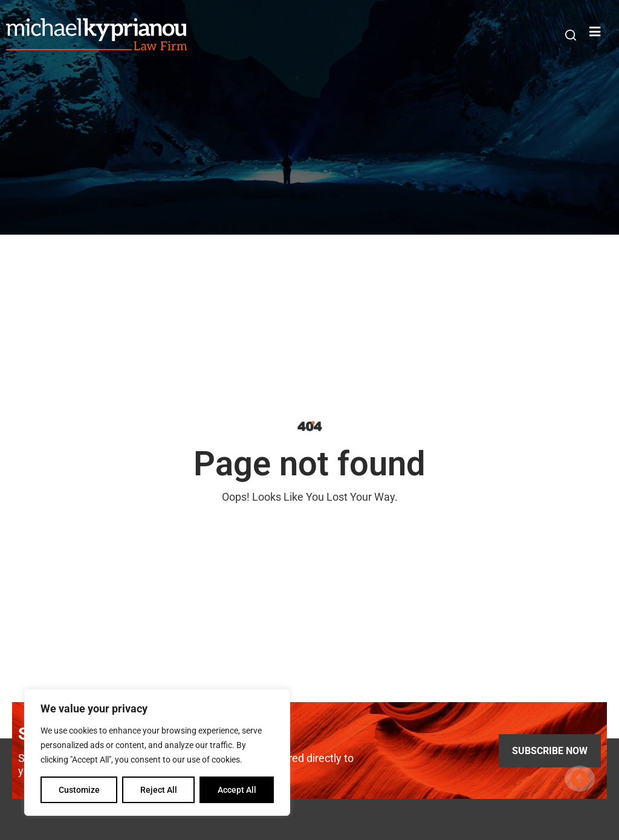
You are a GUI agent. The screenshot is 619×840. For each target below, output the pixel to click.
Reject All (159, 790)
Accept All (237, 790)
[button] (571, 35)
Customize (79, 790)
